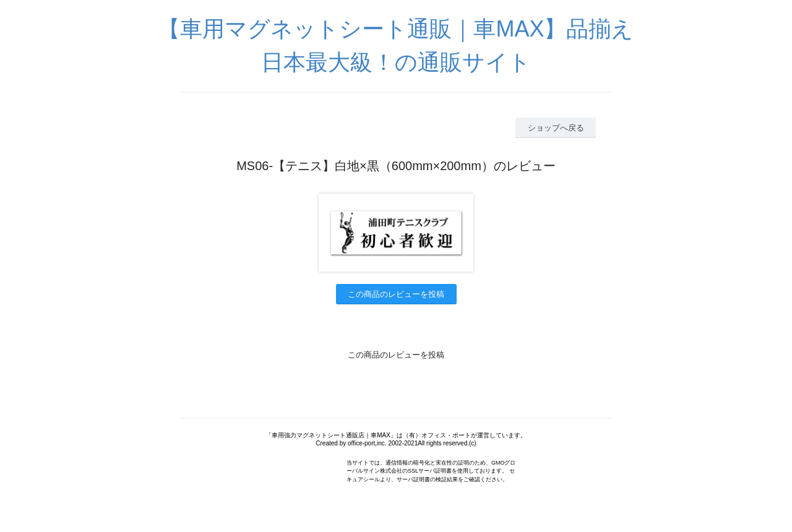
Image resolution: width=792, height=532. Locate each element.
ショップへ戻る (556, 128)
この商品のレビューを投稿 (396, 294)
